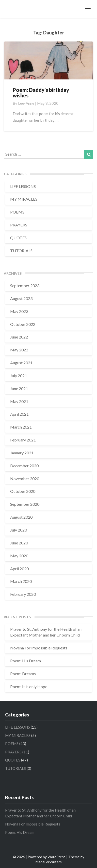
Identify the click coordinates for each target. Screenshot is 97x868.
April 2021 (19, 414)
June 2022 (19, 337)
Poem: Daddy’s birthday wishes (41, 93)
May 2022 (19, 350)
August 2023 (21, 298)
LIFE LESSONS (23, 186)
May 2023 (19, 311)
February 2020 (23, 594)
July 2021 (19, 376)
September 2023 (25, 285)
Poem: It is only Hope (29, 686)
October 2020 (23, 491)
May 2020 (19, 556)
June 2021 (19, 388)
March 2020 (21, 581)
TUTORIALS (21, 251)
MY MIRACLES (24, 199)
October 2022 (23, 324)
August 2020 (21, 517)
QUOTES (18, 238)
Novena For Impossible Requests (39, 648)
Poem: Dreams (23, 674)
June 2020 (19, 543)
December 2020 (24, 466)
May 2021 (19, 401)
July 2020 (19, 530)
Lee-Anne (26, 103)
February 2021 (23, 440)
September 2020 (25, 504)
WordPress (56, 857)
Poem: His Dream (26, 661)
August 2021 (21, 363)
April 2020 (19, 569)
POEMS (17, 212)
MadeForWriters (49, 862)
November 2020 (25, 479)
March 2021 (21, 427)
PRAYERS (19, 225)
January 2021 (22, 453)
